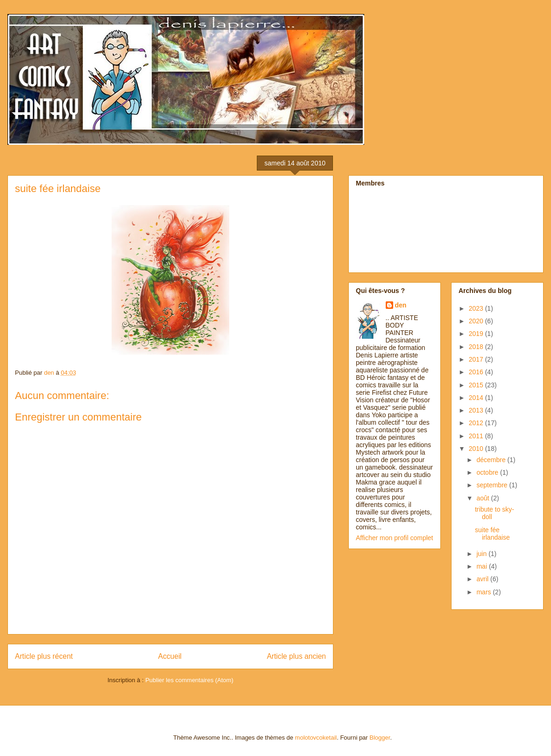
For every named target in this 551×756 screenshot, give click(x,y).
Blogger (380, 738)
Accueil (170, 656)
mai (482, 566)
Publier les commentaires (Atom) (189, 680)
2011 (477, 436)
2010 (477, 449)
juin (482, 554)
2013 (477, 410)
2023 (477, 308)
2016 (477, 372)
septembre (493, 485)
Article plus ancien (296, 656)
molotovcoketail (316, 738)
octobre (488, 472)
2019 (477, 334)
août (484, 498)
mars (484, 592)
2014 (477, 398)
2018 (477, 347)
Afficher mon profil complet (394, 538)
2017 (477, 359)
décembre (492, 460)
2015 (477, 385)
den (401, 305)
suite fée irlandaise (492, 534)
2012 (477, 423)
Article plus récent (44, 656)
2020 (477, 321)
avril (483, 579)
